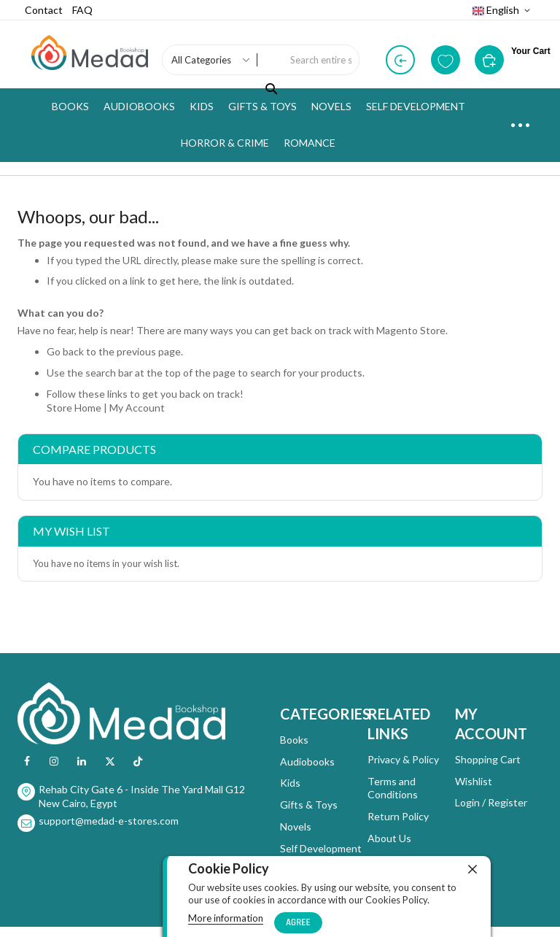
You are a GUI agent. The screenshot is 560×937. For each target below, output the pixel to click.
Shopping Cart (488, 759)
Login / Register (491, 802)
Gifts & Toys (309, 805)
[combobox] (321, 60)
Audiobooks (307, 761)
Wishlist (474, 781)
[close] (472, 869)
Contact (44, 10)
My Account (137, 408)
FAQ (82, 10)
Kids (290, 783)
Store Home (74, 408)
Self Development (321, 848)
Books (294, 740)
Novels (296, 826)
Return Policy (398, 816)
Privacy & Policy (403, 759)
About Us (389, 838)
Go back (65, 351)
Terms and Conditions (393, 788)
